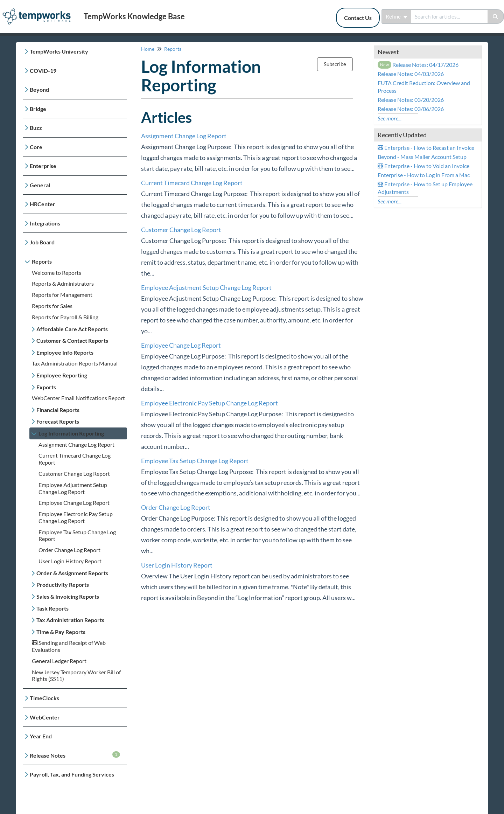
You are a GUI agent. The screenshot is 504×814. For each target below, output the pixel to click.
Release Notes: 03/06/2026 (411, 109)
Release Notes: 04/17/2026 (418, 65)
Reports (42, 261)
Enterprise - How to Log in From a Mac (424, 175)
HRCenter (43, 204)
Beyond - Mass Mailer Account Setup (422, 157)
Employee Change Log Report (74, 503)
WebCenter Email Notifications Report (78, 398)
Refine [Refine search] (397, 16)
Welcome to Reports (57, 273)
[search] (449, 16)
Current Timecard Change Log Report (192, 183)
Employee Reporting (62, 375)
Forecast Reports (58, 421)
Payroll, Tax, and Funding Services (72, 774)
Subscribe (335, 64)
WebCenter (45, 717)
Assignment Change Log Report (76, 444)
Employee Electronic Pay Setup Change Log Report (76, 517)
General (40, 185)
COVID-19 (43, 71)
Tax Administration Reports (70, 620)
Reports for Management (62, 295)
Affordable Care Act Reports (72, 329)
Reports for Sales (52, 306)
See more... (390, 118)
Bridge (38, 109)
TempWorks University (59, 51)
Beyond (39, 89)
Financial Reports (58, 410)
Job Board (42, 242)
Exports (46, 387)
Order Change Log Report (69, 550)
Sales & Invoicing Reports (68, 596)
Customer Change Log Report (74, 474)
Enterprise (43, 166)
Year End (41, 736)
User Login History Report (70, 561)
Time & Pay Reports (61, 632)
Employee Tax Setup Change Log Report (195, 461)
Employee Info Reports (65, 352)
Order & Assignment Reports (72, 573)
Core (36, 147)
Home (148, 49)
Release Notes (75, 755)
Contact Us (358, 18)
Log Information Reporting (71, 433)
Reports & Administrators (63, 283)
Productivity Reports (63, 585)
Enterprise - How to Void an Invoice (423, 166)
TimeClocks (44, 698)
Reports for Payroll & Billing (65, 317)
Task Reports (52, 608)
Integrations (45, 223)
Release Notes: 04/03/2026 (411, 74)
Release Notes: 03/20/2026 (411, 100)
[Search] (496, 16)
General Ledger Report (59, 661)
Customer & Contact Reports (72, 340)
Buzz (36, 128)
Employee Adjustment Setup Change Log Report (73, 488)
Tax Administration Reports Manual (75, 363)
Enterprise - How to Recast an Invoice (426, 148)
